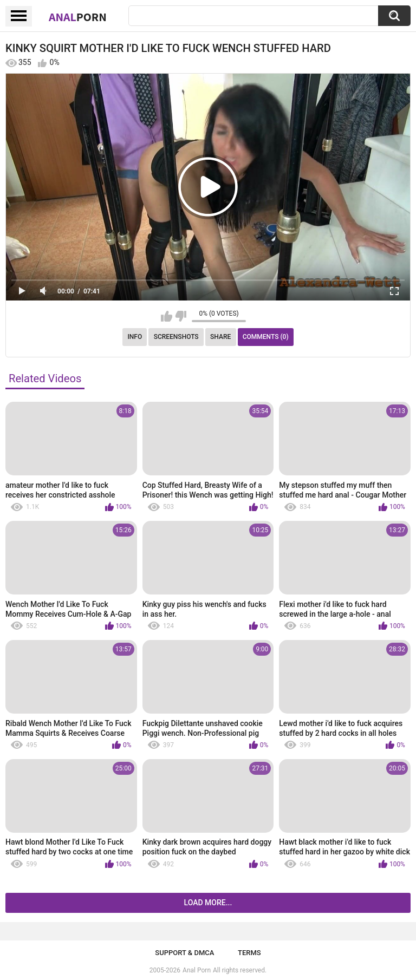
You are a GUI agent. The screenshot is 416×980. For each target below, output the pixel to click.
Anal (78, 17)
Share (220, 337)
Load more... (208, 903)
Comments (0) (266, 337)
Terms (249, 953)
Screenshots (176, 337)
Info (135, 337)
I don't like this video (181, 316)
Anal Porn (197, 970)
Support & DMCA (184, 953)
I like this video (167, 316)
